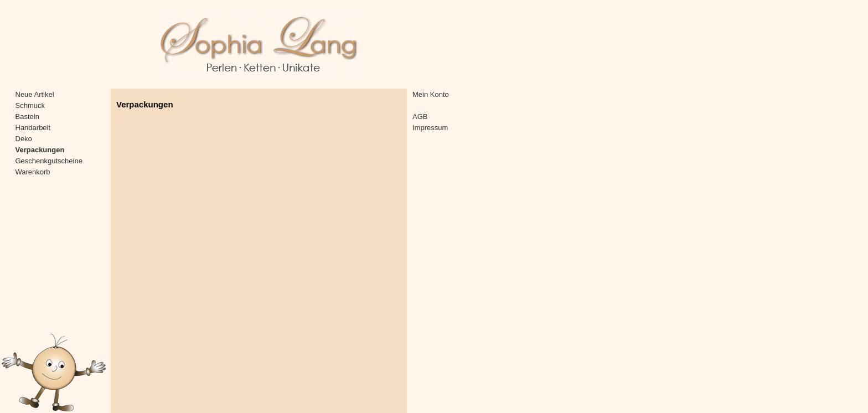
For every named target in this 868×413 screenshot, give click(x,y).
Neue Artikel (35, 94)
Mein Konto (431, 94)
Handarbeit (33, 128)
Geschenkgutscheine (49, 161)
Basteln (27, 117)
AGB (420, 117)
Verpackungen (40, 150)
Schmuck (30, 105)
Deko (24, 139)
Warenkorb (33, 172)
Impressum (430, 128)
